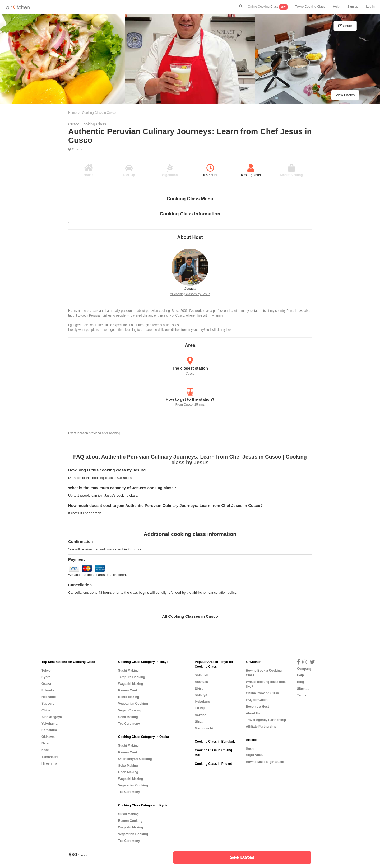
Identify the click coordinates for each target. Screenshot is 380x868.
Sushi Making (128, 671)
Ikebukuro (202, 702)
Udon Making (128, 772)
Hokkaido (49, 697)
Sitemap (303, 689)
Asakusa (201, 682)
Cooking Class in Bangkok (215, 742)
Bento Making (129, 697)
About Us (253, 713)
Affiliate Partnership (261, 727)
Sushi (250, 749)
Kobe (45, 750)
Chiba (46, 710)
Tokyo (46, 671)
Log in (370, 7)
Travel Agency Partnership (266, 720)
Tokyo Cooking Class (310, 7)
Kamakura (49, 730)
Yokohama (49, 724)
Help (336, 7)
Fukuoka (48, 690)
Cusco (77, 149)
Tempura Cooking (132, 677)
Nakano (201, 715)
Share (345, 26)
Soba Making (128, 717)
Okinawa (48, 737)
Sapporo (48, 704)
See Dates (242, 857)
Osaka (46, 684)
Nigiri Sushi (255, 755)
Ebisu (199, 688)
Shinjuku (201, 675)
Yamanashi (50, 757)
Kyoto (46, 677)
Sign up (353, 7)
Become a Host (257, 707)
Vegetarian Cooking (133, 704)
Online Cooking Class (268, 7)
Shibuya (201, 695)
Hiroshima (49, 763)
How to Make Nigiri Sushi (265, 762)
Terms (302, 695)
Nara (45, 743)
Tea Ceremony (129, 724)
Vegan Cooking (130, 710)
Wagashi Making (131, 684)
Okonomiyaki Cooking (135, 759)
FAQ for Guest (257, 700)
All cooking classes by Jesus (190, 294)
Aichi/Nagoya (52, 717)
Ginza (199, 722)
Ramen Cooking (130, 690)
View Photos (345, 95)
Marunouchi (204, 728)
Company (304, 669)
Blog (301, 682)
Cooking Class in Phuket (213, 764)
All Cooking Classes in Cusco (190, 616)
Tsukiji (200, 708)
